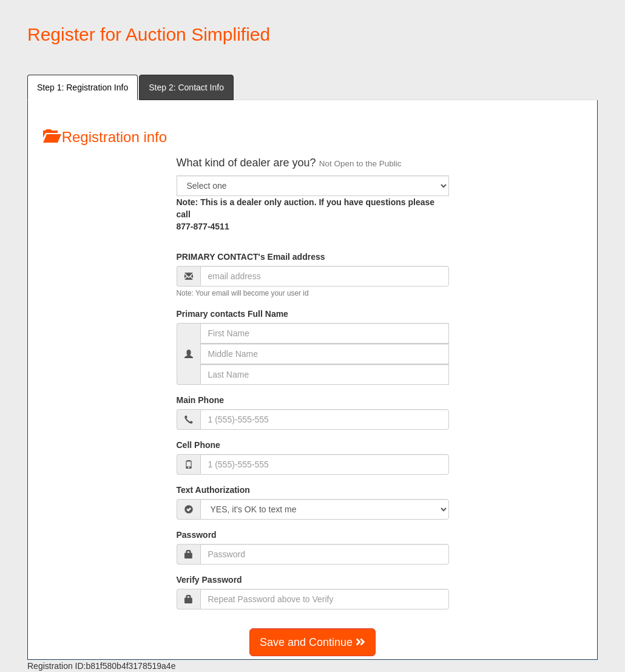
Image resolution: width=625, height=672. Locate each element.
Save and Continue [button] (312, 642)
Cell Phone (198, 445)
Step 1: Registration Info (83, 87)
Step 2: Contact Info (186, 87)
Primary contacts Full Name (232, 314)
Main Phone (201, 400)
